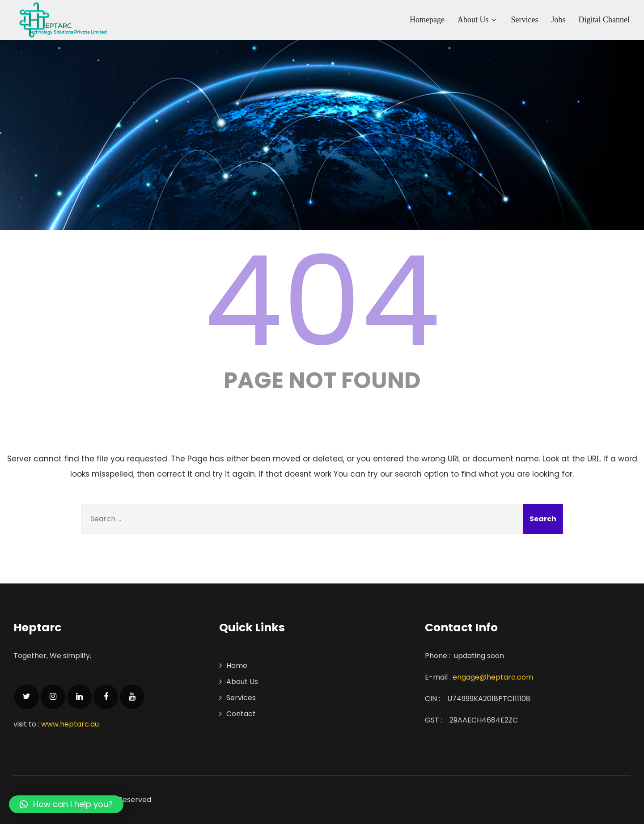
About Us (478, 20)
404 (322, 301)
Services (525, 20)
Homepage (427, 20)
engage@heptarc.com (493, 677)
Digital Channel (604, 20)
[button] (66, 804)
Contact (241, 714)
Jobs (559, 20)
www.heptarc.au (70, 724)
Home (237, 666)
